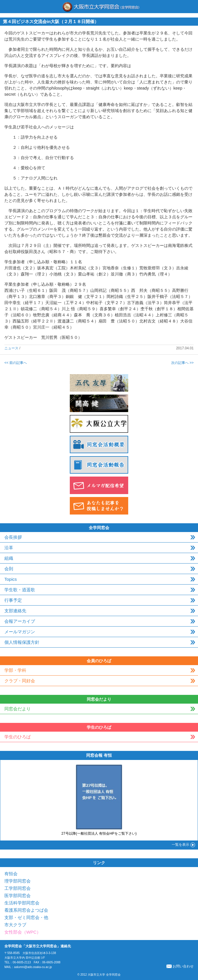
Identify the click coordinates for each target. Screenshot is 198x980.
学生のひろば (18, 737)
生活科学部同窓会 (22, 903)
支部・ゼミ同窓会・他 (26, 917)
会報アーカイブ (20, 621)
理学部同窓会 (18, 881)
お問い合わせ (180, 966)
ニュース (11, 348)
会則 (9, 569)
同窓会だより (18, 709)
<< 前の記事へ (16, 363)
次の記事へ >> (182, 363)
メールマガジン (20, 632)
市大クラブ (15, 925)
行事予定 (13, 600)
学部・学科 (15, 670)
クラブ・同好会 (20, 681)
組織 (9, 558)
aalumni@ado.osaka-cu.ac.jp (33, 967)
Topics (11, 579)
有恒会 (11, 874)
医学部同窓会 (18, 896)
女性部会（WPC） (23, 932)
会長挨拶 (13, 537)
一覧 (180, 845)
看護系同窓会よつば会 (26, 910)
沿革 (9, 548)
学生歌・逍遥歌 (20, 590)
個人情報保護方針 (22, 642)
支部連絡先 (15, 611)
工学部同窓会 (18, 888)
